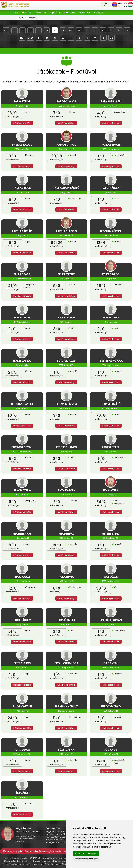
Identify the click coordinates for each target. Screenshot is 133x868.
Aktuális (14, 13)
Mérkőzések (41, 13)
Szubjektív (99, 13)
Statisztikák (70, 13)
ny (22, 38)
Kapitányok (55, 13)
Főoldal (22, 18)
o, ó (30, 38)
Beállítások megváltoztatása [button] (86, 859)
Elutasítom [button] (93, 853)
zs (111, 38)
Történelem (85, 13)
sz (63, 38)
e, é (47, 30)
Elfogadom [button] (79, 853)
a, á (6, 30)
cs (31, 30)
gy (71, 30)
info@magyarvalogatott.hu (53, 864)
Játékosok (26, 13)
